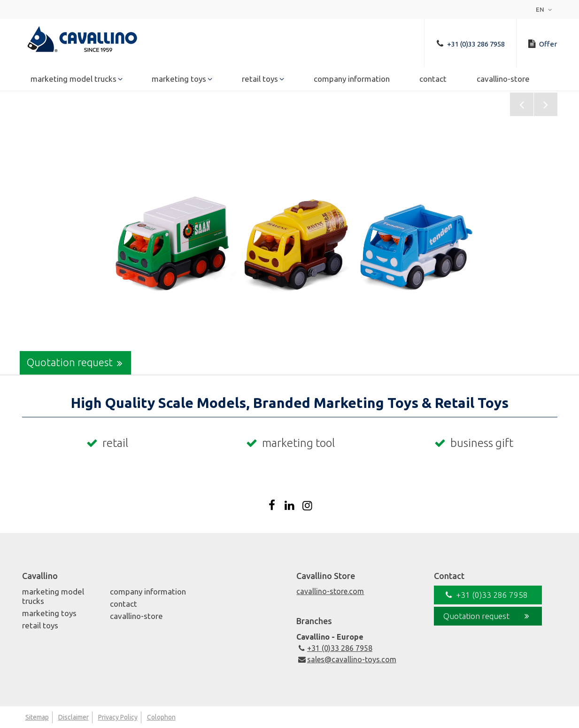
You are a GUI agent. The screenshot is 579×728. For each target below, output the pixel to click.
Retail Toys (260, 81)
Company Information (352, 81)
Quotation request (77, 363)
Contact (433, 81)
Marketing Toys (179, 81)
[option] (289, 234)
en (545, 9)
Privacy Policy (118, 717)
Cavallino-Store (503, 81)
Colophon (161, 717)
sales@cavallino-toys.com (346, 659)
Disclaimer (73, 717)
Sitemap (37, 717)
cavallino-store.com (330, 591)
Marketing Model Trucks (73, 81)
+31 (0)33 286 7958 (334, 648)
